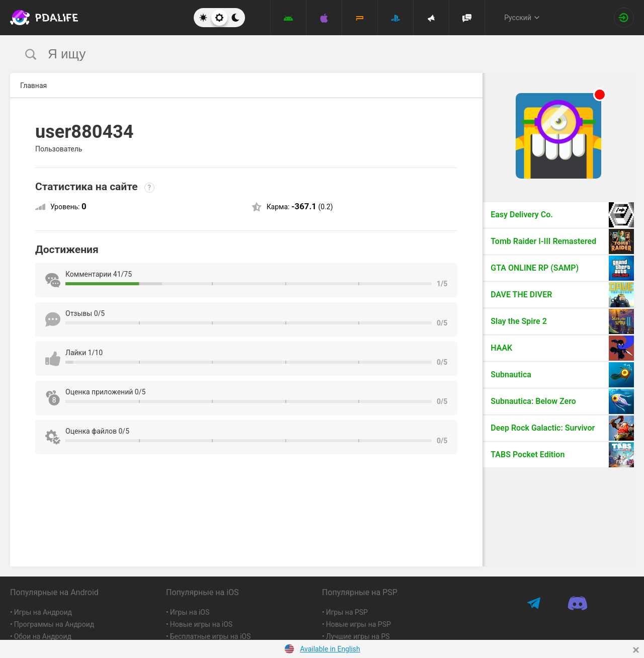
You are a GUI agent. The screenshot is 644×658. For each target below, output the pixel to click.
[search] (303, 54)
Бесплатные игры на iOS (211, 636)
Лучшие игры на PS (358, 636)
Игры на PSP (347, 612)
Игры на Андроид (43, 612)
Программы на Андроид (54, 624)
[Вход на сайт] (624, 18)
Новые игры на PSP (358, 624)
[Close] (636, 650)
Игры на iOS (190, 612)
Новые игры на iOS (201, 624)
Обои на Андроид (43, 636)
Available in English (330, 649)
